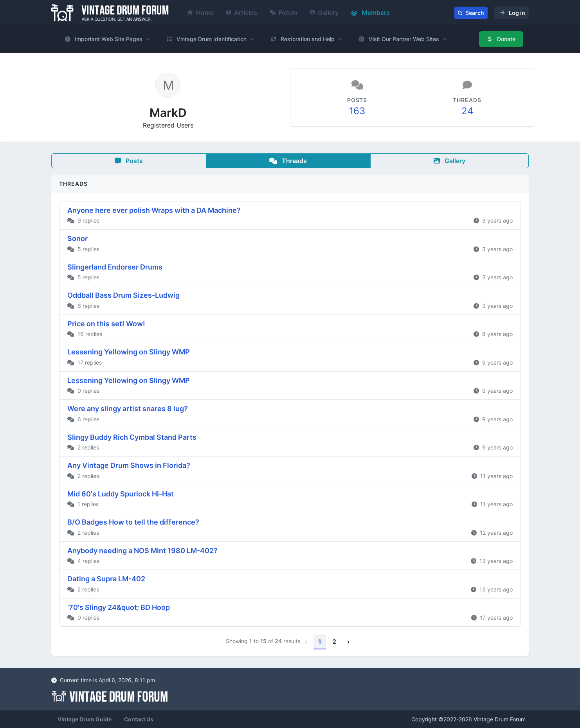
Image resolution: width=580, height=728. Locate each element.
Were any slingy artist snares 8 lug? (128, 409)
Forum (284, 13)
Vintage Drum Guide (85, 719)
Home (201, 13)
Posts (129, 161)
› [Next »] (348, 642)
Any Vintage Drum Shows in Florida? (129, 465)
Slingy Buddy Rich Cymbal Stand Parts (132, 437)
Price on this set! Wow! (106, 324)
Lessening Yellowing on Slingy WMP (129, 352)
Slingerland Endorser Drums (115, 267)
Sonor (77, 238)
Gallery (324, 13)
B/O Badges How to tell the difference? (133, 522)
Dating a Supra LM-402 (106, 579)
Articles (242, 13)
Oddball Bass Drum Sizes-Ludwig (123, 295)
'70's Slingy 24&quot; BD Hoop (119, 607)
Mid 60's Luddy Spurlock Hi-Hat (121, 494)
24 (467, 111)
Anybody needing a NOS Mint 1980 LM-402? (142, 551)
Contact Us (139, 719)
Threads (288, 161)
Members (370, 13)
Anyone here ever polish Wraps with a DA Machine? (154, 210)
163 (357, 111)
